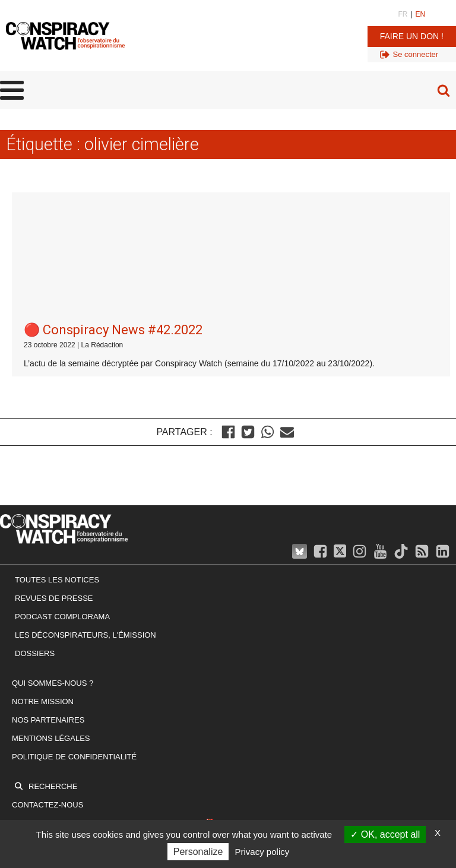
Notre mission (43, 570)
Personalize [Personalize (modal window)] (198, 852)
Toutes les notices (57, 449)
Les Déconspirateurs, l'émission (85, 503)
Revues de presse (54, 467)
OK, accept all (385, 834)
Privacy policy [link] (262, 852)
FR (403, 14)
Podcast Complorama (62, 485)
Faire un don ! (412, 36)
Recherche (53, 655)
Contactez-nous (47, 674)
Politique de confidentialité (74, 625)
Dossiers (35, 522)
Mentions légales (51, 606)
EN (421, 14)
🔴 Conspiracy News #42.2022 (113, 199)
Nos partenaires (48, 589)
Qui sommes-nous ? (53, 552)
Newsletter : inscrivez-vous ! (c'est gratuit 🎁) (115, 692)
